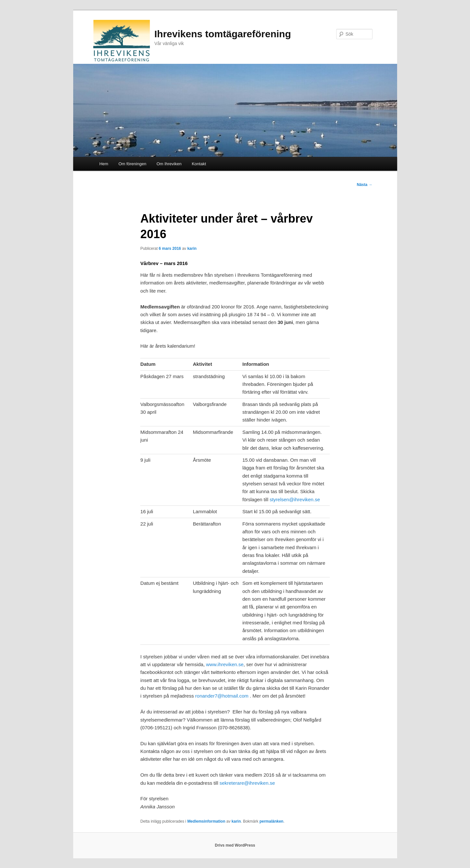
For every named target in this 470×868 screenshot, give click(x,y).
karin (192, 249)
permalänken (271, 821)
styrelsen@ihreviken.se (295, 499)
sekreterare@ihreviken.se (247, 783)
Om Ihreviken (169, 164)
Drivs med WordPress (235, 845)
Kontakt (199, 164)
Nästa (364, 185)
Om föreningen (132, 164)
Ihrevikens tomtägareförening (223, 34)
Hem (104, 164)
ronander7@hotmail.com (222, 696)
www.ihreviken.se (225, 664)
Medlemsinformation (206, 821)
